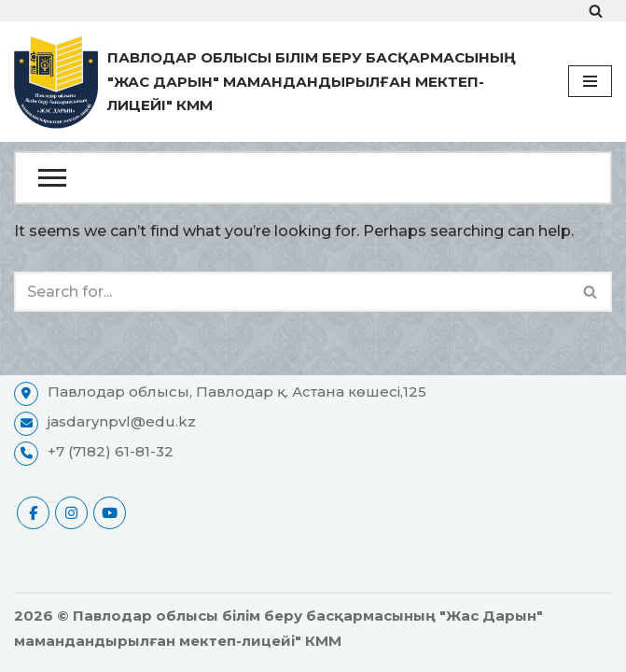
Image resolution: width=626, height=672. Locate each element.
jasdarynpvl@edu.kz (122, 421)
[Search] (596, 11)
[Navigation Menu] (590, 81)
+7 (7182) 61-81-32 (111, 451)
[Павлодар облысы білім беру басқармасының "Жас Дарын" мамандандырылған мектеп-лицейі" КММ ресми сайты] (277, 82)
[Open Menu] (313, 178)
